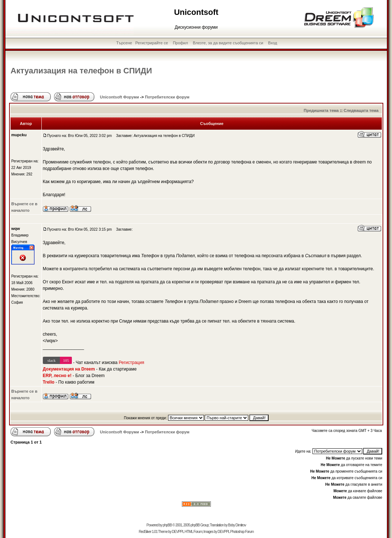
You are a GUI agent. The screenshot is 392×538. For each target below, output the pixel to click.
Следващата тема (361, 110)
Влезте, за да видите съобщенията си (228, 43)
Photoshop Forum (242, 532)
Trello (49, 382)
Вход (273, 43)
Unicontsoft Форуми (119, 97)
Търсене (124, 43)
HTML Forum (193, 532)
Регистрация (131, 363)
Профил (180, 43)
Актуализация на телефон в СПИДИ (81, 71)
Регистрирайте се (152, 43)
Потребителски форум (167, 97)
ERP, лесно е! (57, 376)
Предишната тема (321, 110)
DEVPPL (178, 532)
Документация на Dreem (69, 369)
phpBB (167, 525)
